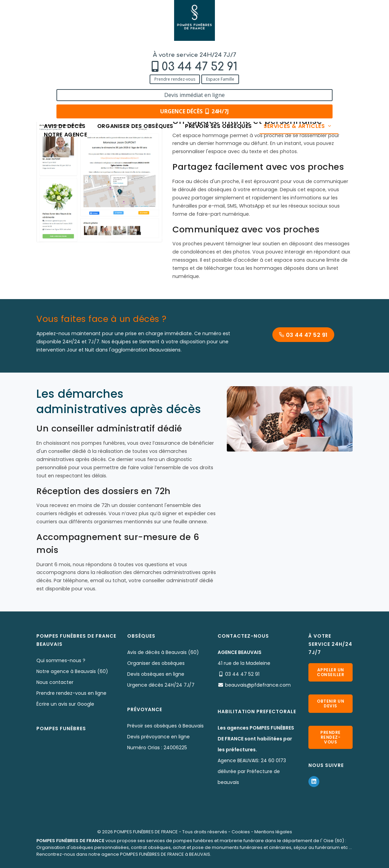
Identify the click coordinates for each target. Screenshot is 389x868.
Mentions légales (273, 832)
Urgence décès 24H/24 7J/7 (161, 685)
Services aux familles (137, 69)
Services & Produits (83, 69)
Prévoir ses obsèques (218, 48)
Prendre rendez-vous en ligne (71, 693)
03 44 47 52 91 (70, 23)
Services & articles (298, 48)
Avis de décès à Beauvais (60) (163, 652)
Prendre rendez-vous (45, 35)
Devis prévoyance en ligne (158, 737)
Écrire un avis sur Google (65, 704)
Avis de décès (65, 48)
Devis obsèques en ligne (156, 674)
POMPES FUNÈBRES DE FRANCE (146, 832)
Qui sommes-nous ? (61, 660)
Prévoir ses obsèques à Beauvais (165, 726)
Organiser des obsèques (135, 48)
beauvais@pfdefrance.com (258, 685)
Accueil (45, 69)
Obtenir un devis (331, 703)
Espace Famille (91, 35)
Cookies (241, 832)
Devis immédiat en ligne (324, 13)
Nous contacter (55, 682)
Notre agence (65, 57)
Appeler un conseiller (331, 672)
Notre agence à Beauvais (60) (72, 671)
